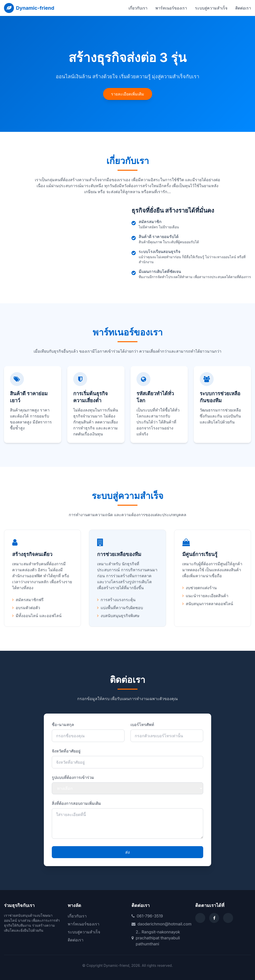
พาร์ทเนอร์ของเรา (171, 8)
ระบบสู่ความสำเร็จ (211, 8)
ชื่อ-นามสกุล (63, 725)
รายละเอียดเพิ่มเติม (128, 94)
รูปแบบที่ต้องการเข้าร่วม (73, 777)
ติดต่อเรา (243, 8)
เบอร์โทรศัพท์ (142, 725)
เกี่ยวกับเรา (138, 8)
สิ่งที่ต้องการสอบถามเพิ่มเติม (76, 803)
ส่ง (127, 852)
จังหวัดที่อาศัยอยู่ (66, 751)
